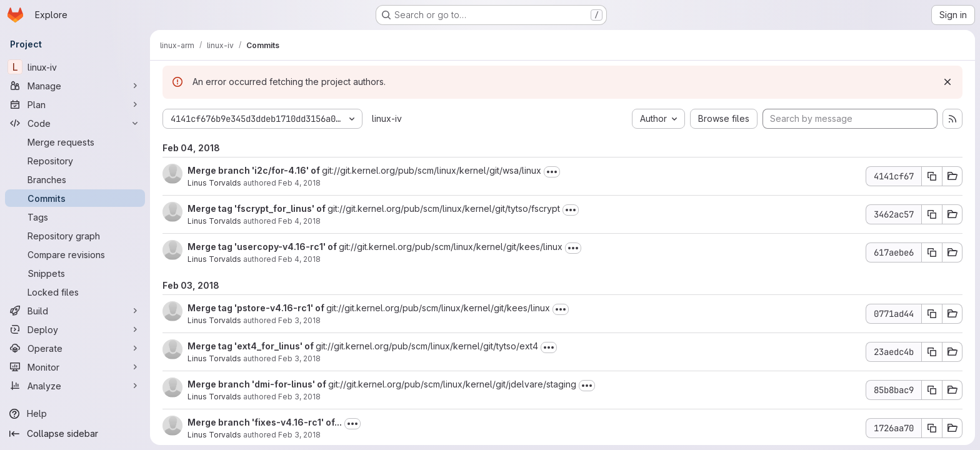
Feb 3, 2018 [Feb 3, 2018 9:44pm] (299, 435)
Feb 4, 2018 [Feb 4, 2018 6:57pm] (299, 183)
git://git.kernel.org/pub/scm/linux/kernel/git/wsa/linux (432, 170)
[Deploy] (75, 329)
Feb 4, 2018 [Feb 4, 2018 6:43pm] (299, 221)
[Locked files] (75, 292)
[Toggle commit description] (552, 172)
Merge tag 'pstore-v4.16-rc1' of (257, 308)
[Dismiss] (947, 82)
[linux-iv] (75, 67)
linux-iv (387, 118)
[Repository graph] (75, 236)
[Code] (75, 123)
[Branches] (75, 179)
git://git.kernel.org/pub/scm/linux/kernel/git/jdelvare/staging (452, 384)
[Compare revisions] (75, 254)
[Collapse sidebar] (75, 434)
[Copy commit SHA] (932, 176)
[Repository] (75, 161)
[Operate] (75, 348)
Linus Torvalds (214, 183)
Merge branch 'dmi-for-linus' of (258, 384)
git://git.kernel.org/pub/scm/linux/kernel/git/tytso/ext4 (427, 346)
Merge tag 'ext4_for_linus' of (252, 346)
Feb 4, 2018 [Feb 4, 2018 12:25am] (299, 259)
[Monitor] (75, 367)
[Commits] (75, 198)
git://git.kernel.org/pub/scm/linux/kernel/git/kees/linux (451, 247)
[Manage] (75, 86)
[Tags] (75, 217)
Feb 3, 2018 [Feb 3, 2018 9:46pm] (299, 397)
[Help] (75, 414)
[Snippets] (75, 273)
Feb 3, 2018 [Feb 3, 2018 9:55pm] (299, 320)
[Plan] (75, 104)
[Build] (75, 311)
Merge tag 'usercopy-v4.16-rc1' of (263, 247)
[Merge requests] (75, 142)
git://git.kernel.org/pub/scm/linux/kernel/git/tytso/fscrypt (444, 208)
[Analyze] (75, 386)
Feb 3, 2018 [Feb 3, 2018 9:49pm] (299, 358)
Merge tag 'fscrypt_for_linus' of (257, 208)
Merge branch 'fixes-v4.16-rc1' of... (265, 422)
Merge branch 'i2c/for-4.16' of (255, 170)
